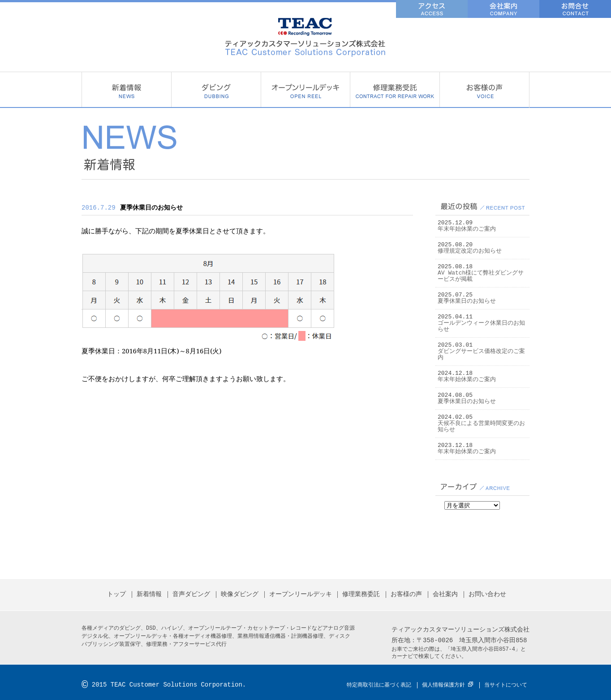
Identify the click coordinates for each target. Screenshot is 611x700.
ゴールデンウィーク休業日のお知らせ (481, 326)
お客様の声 (484, 90)
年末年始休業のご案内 (467, 229)
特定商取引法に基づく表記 (379, 685)
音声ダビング (191, 595)
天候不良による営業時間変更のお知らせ (481, 427)
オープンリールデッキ (305, 90)
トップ (116, 595)
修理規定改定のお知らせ (470, 251)
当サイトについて (506, 685)
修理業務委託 (395, 90)
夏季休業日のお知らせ (467, 301)
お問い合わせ (487, 595)
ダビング (216, 90)
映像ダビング (240, 595)
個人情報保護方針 (443, 685)
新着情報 (126, 90)
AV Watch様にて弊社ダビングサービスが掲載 (481, 276)
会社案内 (445, 595)
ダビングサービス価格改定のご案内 (481, 355)
